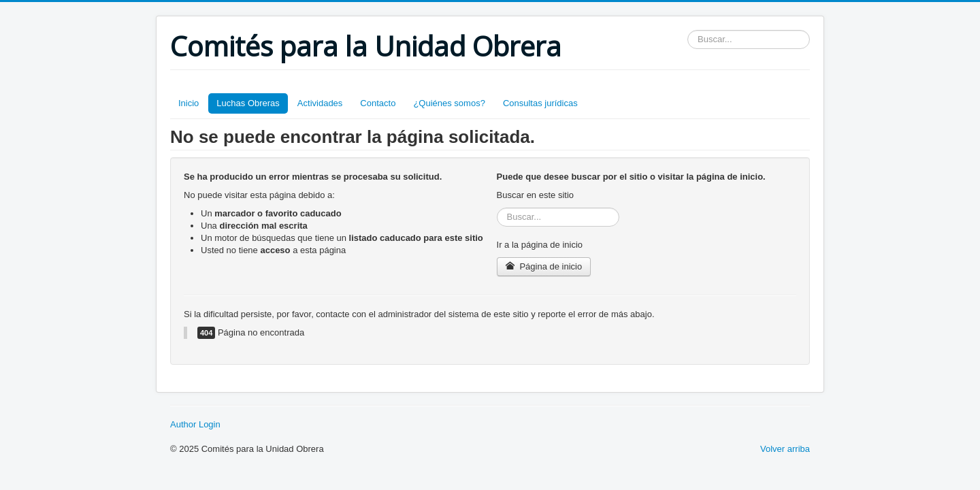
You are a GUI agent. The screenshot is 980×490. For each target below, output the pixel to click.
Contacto (378, 103)
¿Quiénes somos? (449, 103)
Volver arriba (785, 449)
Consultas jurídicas (540, 103)
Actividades (320, 103)
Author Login (195, 424)
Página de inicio (544, 266)
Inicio (189, 103)
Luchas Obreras (248, 103)
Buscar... (688, 30)
